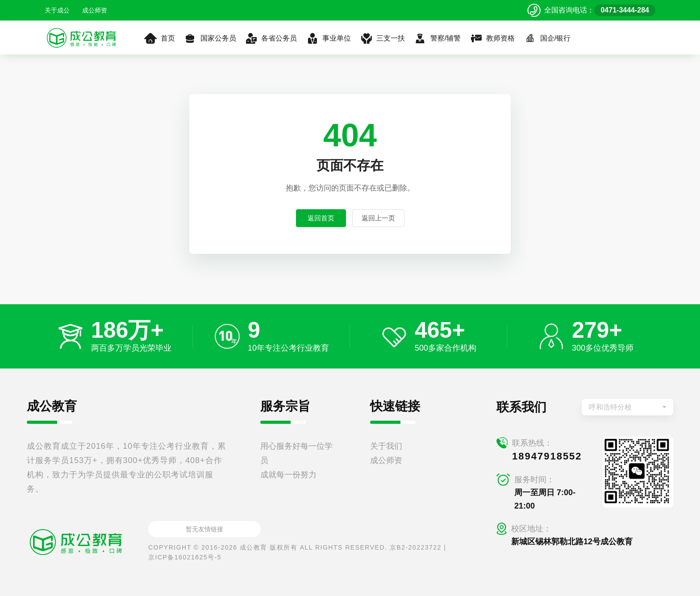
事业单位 (328, 38)
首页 (160, 38)
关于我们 (386, 446)
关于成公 (57, 10)
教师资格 (492, 38)
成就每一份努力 (288, 475)
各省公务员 (271, 38)
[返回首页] (81, 37)
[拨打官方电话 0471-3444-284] (591, 10)
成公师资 (95, 10)
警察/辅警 (437, 38)
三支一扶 (382, 38)
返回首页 (321, 218)
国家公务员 (210, 38)
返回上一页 (378, 218)
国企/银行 (547, 38)
